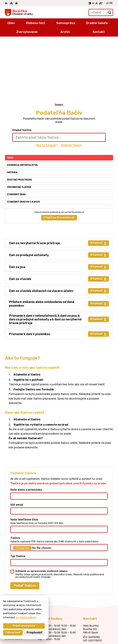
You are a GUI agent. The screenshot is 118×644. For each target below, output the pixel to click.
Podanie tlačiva (71, 86)
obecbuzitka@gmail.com (98, 593)
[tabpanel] (59, 229)
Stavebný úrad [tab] (16, 135)
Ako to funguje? (47, 86)
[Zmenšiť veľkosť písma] (93, 3)
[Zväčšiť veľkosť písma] (101, 3)
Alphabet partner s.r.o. (99, 628)
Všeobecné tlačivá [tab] (19, 128)
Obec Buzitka (105, 632)
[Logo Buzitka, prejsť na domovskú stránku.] (19, 12)
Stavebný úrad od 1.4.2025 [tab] (23, 143)
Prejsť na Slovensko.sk (59, 158)
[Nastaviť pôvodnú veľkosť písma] (97, 3)
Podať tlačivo (25, 526)
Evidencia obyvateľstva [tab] (22, 106)
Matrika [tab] (12, 113)
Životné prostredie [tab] (20, 121)
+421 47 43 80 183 (95, 586)
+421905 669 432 (94, 589)
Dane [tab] (10, 99)
